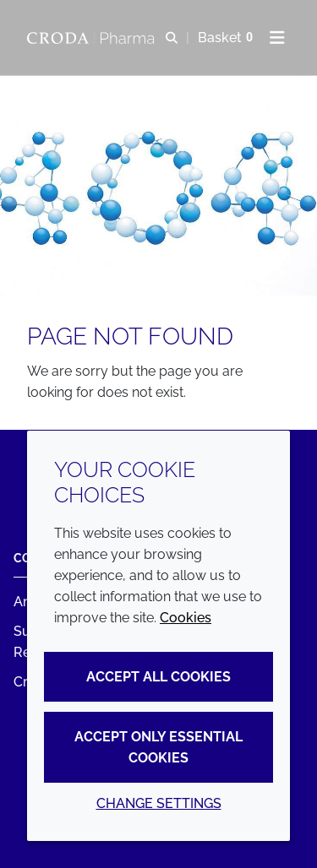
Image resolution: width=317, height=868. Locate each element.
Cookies (186, 618)
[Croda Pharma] (93, 38)
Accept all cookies (158, 677)
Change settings (159, 803)
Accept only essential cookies (158, 747)
